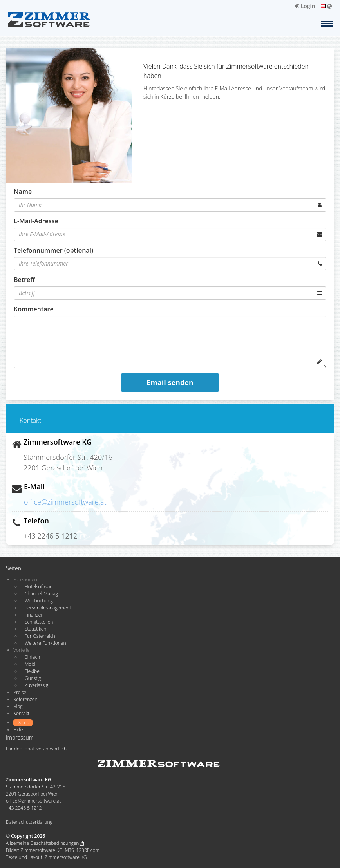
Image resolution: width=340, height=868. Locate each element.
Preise (20, 692)
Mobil (31, 664)
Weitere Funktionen (45, 643)
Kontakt (21, 713)
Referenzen (25, 699)
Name (23, 192)
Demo (23, 722)
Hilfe (18, 730)
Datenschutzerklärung (29, 822)
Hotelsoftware (40, 587)
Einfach (32, 657)
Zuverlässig (36, 685)
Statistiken (35, 629)
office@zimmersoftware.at (65, 502)
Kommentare (34, 309)
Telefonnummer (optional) (53, 250)
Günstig (33, 678)
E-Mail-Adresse (36, 221)
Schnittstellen (39, 622)
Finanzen (34, 615)
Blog (18, 706)
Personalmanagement (48, 608)
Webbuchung (39, 601)
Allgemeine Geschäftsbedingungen (45, 843)
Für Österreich (40, 636)
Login (305, 6)
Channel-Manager (43, 594)
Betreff (24, 280)
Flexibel (33, 671)
